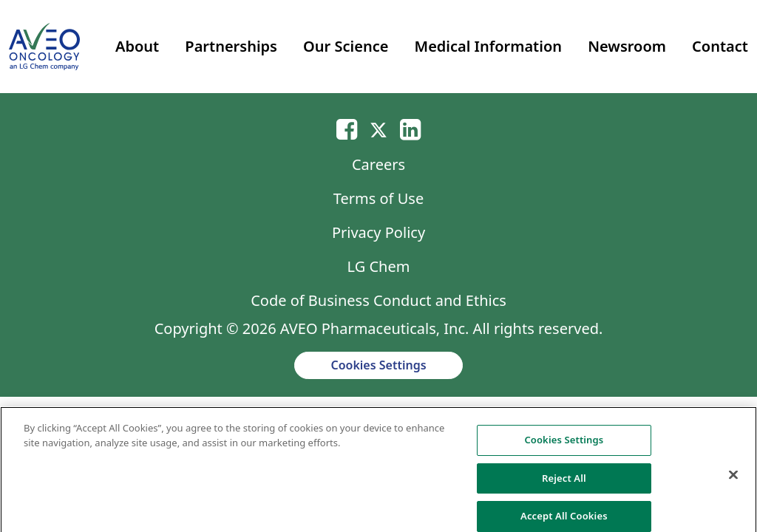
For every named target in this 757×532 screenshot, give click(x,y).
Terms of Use (378, 198)
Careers (378, 164)
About (137, 46)
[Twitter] (378, 129)
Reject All (564, 485)
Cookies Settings (378, 365)
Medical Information (488, 46)
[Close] (733, 482)
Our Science (346, 46)
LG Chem (379, 266)
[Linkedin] (410, 129)
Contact (720, 46)
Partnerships (231, 46)
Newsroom (627, 46)
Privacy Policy (378, 232)
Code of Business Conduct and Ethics (378, 300)
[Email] (347, 129)
